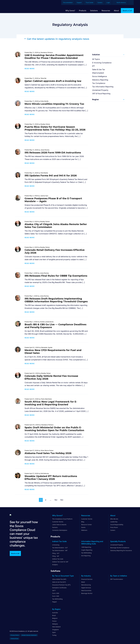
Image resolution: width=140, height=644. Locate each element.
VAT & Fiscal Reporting (101, 94)
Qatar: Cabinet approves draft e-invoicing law (53, 81)
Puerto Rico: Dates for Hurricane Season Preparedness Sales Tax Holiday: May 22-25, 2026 (55, 128)
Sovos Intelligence (100, 76)
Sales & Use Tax (99, 69)
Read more (30, 69)
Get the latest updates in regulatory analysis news (58, 39)
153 (62, 500)
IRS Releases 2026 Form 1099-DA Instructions (53, 153)
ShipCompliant (98, 73)
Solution (96, 55)
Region (95, 100)
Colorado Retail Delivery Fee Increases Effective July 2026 (55, 251)
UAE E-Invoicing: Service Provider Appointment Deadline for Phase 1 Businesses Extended (54, 57)
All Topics (96, 59)
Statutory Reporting (100, 80)
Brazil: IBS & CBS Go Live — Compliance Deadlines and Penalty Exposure (55, 326)
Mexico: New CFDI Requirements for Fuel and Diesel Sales (53, 352)
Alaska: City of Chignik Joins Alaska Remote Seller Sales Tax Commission (56, 226)
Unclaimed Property (100, 90)
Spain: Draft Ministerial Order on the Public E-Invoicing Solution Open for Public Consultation (54, 429)
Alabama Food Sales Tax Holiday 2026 (48, 453)
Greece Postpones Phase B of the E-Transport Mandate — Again (53, 200)
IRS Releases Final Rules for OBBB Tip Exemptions (56, 276)
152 (56, 500)
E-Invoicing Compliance (102, 63)
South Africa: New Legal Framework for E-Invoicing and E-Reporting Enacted (51, 403)
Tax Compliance (99, 83)
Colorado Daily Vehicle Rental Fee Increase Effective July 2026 (51, 377)
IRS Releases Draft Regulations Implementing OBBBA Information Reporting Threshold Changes (56, 300)
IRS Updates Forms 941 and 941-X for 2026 (51, 176)
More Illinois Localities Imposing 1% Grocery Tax (54, 104)
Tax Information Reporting (103, 87)
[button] (70, 39)
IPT (93, 66)
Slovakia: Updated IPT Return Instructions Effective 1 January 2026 (51, 478)
